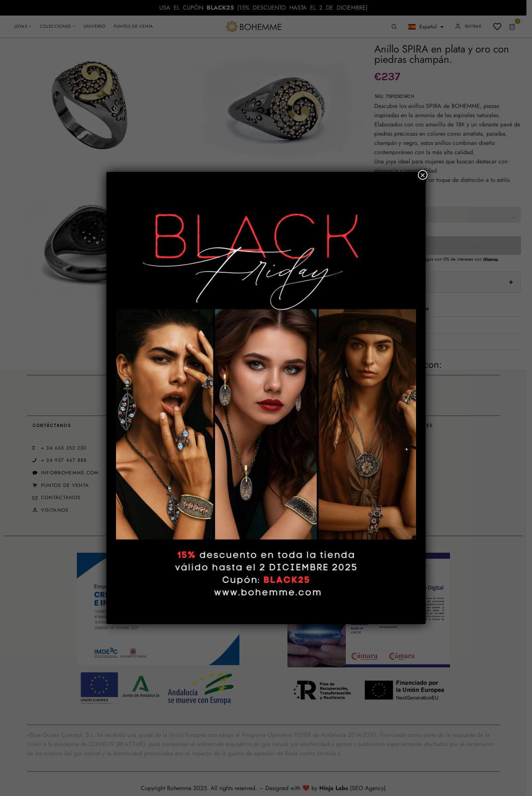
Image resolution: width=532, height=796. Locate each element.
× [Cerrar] (423, 175)
